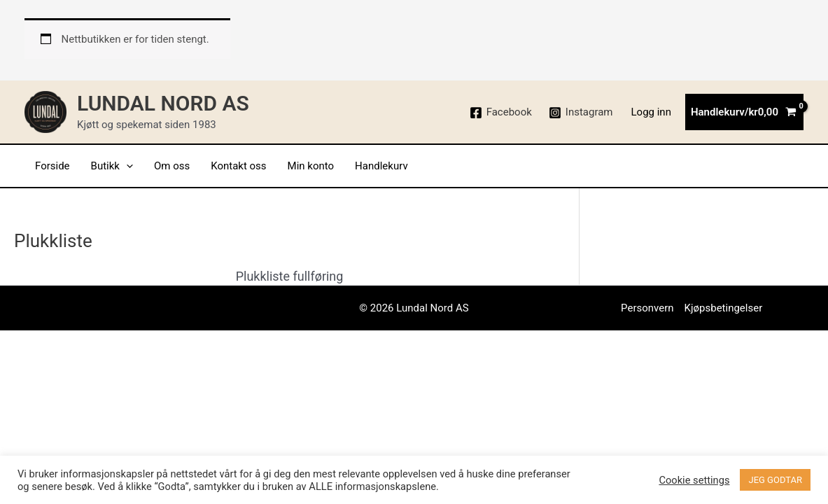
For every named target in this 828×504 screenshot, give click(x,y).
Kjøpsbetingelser (724, 308)
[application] (126, 166)
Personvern (647, 308)
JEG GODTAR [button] (775, 480)
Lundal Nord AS (163, 103)
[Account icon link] (651, 112)
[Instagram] (581, 113)
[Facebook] (501, 113)
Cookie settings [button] (694, 480)
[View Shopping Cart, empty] (744, 112)
